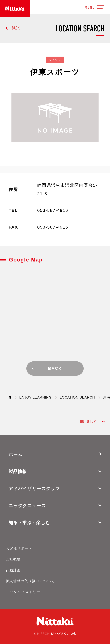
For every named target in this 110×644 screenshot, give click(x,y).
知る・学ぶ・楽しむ (29, 523)
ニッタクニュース (27, 506)
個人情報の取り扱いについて (30, 581)
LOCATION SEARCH (77, 397)
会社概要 (13, 559)
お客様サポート (19, 548)
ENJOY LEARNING (36, 397)
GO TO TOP (88, 421)
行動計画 (13, 570)
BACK (16, 28)
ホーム (16, 454)
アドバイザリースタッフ (34, 489)
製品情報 (18, 472)
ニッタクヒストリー (23, 592)
